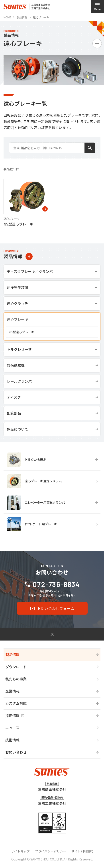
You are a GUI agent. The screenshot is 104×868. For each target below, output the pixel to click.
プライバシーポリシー (51, 851)
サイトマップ (20, 851)
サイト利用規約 (82, 851)
